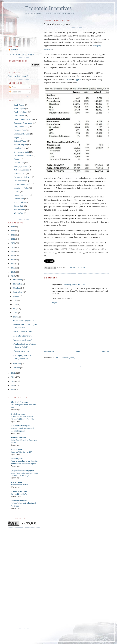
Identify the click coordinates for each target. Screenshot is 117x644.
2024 (13, 231)
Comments (15, 92)
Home (77, 352)
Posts (13, 87)
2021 (13, 243)
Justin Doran (17, 482)
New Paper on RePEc (19, 485)
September (18, 292)
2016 (13, 264)
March (16, 317)
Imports (17, 159)
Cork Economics (18, 414)
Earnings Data (20, 130)
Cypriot (78, 79)
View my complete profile (21, 54)
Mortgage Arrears (21, 166)
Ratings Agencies (21, 195)
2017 (13, 260)
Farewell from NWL (19, 494)
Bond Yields (19, 116)
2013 (13, 276)
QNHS (17, 191)
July (15, 300)
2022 (13, 239)
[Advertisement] (20, 578)
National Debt (20, 173)
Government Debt (21, 152)
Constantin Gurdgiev (20, 426)
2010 (13, 381)
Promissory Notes (21, 188)
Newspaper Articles (22, 177)
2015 (13, 268)
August (17, 296)
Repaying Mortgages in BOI (24, 320)
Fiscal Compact (20, 145)
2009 (13, 385)
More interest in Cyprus (22, 336)
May (15, 309)
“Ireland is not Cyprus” (22, 340)
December (18, 280)
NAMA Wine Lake (19, 491)
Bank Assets (19, 105)
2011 (13, 377)
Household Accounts (22, 155)
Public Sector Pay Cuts (22, 332)
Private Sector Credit (23, 184)
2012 (13, 373)
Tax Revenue (19, 210)
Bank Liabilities (20, 112)
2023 (13, 235)
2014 (13, 272)
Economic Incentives (48, 8)
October (17, 288)
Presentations (19, 181)
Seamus (15, 50)
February (17, 364)
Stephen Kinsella (18, 437)
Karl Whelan (17, 449)
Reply (54, 302)
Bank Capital (19, 109)
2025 (13, 227)
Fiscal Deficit (19, 148)
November (18, 284)
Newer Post (49, 352)
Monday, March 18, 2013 (75, 285)
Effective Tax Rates (21, 351)
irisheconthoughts (19, 501)
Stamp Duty (19, 206)
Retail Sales (19, 199)
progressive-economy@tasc (23, 470)
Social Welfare (20, 202)
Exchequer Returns (22, 134)
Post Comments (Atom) (65, 358)
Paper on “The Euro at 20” (21, 452)
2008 (13, 389)
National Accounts (22, 170)
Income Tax (19, 163)
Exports (17, 137)
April (16, 313)
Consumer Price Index (23, 123)
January (17, 368)
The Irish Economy (19, 402)
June (15, 304)
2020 (13, 247)
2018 (13, 255)
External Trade (20, 141)
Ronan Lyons (17, 459)
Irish (69, 79)
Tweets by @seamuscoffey (19, 76)
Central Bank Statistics (23, 119)
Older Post (105, 352)
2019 (13, 251)
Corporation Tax (21, 126)
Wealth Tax (19, 213)
